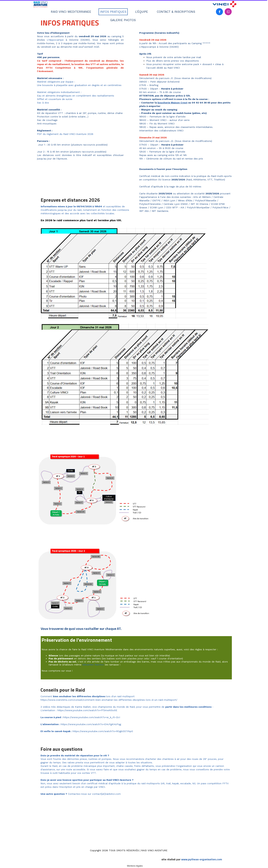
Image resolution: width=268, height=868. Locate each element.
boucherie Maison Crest (173, 103)
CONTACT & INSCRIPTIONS (176, 12)
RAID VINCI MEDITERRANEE (71, 12)
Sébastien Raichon (93, 665)
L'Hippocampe (55, 40)
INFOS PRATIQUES (113, 12)
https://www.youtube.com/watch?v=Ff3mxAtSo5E (87, 710)
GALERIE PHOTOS (123, 20)
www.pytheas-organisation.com (202, 859)
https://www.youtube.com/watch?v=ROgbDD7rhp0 (103, 731)
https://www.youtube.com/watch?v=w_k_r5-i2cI (92, 717)
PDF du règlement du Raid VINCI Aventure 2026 (65, 134)
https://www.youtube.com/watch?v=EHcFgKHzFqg (91, 724)
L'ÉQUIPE (142, 12)
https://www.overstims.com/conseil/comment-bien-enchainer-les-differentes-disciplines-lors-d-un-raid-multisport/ (109, 700)
